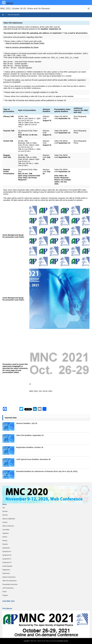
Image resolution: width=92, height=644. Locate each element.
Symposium (6, 548)
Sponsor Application (9, 519)
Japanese (6, 533)
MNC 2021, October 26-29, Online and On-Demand (45, 641)
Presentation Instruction (10, 584)
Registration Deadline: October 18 (30, 447)
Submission (6, 573)
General (5, 511)
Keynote (5, 544)
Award (4, 592)
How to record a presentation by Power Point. (25, 43)
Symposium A (7, 552)
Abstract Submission (9, 577)
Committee (6, 530)
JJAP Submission (8, 588)
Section (5, 537)
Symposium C (7, 559)
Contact (5, 522)
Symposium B (7, 555)
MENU (10, 3)
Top (4, 508)
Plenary (5, 541)
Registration (6, 570)
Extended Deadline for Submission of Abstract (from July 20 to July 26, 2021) (47, 471)
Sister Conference (8, 526)
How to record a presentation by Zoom (22, 47)
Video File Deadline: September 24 (30, 435)
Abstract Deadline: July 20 (27, 423)
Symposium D (7, 562)
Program (5, 595)
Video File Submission (10, 581)
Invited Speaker (7, 566)
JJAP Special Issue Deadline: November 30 (33, 459)
